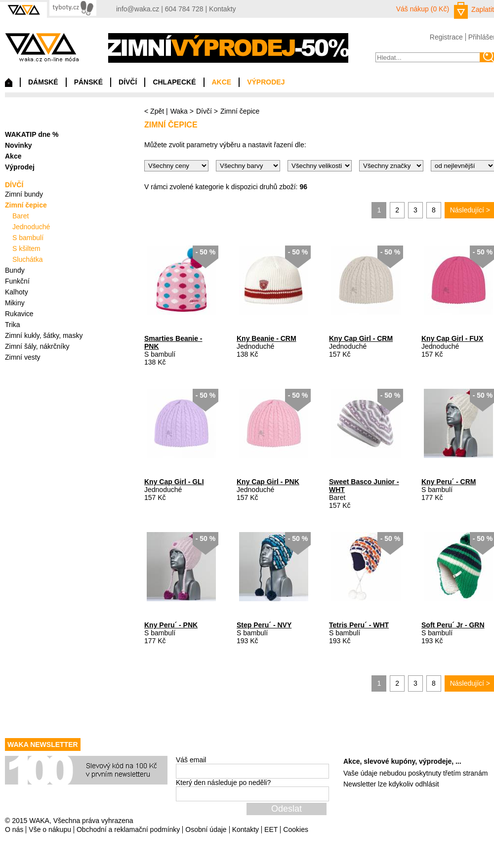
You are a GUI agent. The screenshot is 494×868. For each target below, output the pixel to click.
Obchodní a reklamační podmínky (128, 829)
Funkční (17, 281)
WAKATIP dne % (32, 134)
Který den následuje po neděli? (223, 783)
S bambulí (28, 238)
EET (271, 829)
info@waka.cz (138, 9)
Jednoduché (31, 227)
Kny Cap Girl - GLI (174, 482)
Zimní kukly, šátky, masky (44, 335)
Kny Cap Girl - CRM (361, 338)
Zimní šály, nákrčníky (37, 346)
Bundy (15, 270)
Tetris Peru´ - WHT (359, 625)
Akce (13, 156)
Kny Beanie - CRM (267, 338)
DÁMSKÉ (43, 82)
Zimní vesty (23, 357)
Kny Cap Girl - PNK (268, 482)
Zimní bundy (24, 194)
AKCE (222, 82)
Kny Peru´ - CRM (449, 482)
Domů (9, 85)
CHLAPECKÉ (174, 82)
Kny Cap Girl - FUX (452, 338)
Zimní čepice (26, 205)
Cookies (296, 829)
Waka (179, 111)
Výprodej (20, 167)
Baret (21, 216)
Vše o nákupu (50, 829)
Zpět (157, 111)
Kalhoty (17, 292)
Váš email (191, 760)
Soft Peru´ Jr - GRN (453, 625)
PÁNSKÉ (88, 82)
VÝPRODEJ (266, 82)
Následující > (470, 210)
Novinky (18, 145)
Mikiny (15, 303)
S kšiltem (26, 248)
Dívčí (204, 111)
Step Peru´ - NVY (264, 625)
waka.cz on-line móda (42, 47)
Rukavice (19, 314)
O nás (14, 829)
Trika (13, 325)
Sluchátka (27, 259)
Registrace (446, 37)
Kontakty (222, 9)
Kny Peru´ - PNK (171, 625)
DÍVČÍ (128, 82)
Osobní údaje (206, 829)
